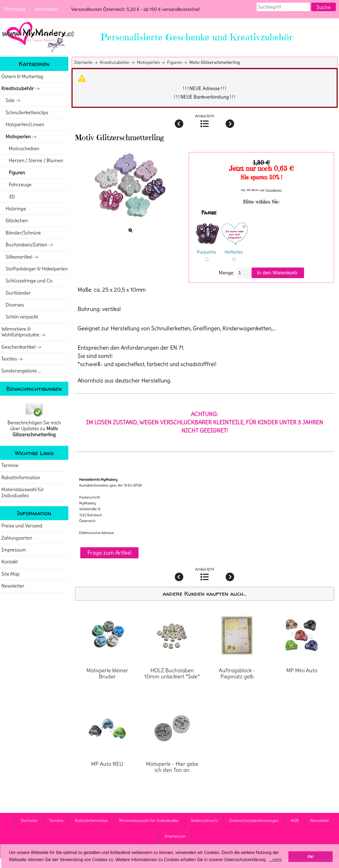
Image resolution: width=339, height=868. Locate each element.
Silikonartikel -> (20, 257)
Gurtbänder (16, 293)
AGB (295, 820)
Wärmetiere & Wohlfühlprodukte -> (24, 332)
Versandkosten (274, 190)
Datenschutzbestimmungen (254, 820)
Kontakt (10, 562)
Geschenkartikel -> (22, 347)
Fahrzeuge (16, 185)
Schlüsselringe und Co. (27, 281)
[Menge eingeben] (244, 273)
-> (21, 88)
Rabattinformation (21, 478)
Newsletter (13, 586)
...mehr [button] (275, 860)
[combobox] (283, 7)
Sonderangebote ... (21, 371)
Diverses (13, 305)
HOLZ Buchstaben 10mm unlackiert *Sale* (172, 673)
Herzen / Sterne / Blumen (32, 161)
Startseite (15, 9)
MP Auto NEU (107, 764)
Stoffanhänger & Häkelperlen (34, 269)
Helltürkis (235, 248)
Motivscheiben (20, 149)
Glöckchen (15, 221)
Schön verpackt (20, 317)
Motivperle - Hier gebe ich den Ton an (172, 767)
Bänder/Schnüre (21, 233)
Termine (10, 465)
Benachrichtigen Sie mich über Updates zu (34, 419)
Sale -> (11, 100)
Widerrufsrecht (204, 820)
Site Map (10, 574)
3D (8, 197)
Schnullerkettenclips (25, 113)
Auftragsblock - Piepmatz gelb (237, 673)
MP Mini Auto (302, 670)
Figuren (175, 62)
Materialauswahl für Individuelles (23, 492)
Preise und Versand (22, 526)
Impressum (14, 550)
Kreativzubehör (115, 62)
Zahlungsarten (17, 538)
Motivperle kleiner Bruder (107, 673)
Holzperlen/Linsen (23, 124)
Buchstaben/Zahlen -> (28, 245)
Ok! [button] (311, 857)
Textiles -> (13, 359)
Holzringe (14, 209)
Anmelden (47, 9)
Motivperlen (148, 62)
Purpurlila (207, 248)
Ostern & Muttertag (22, 77)
